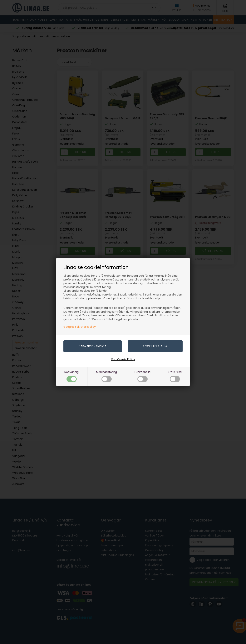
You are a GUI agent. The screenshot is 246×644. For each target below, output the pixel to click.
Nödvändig (71, 376)
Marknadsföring (106, 376)
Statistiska (175, 376)
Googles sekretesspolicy (80, 327)
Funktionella (143, 376)
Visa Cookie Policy (123, 359)
